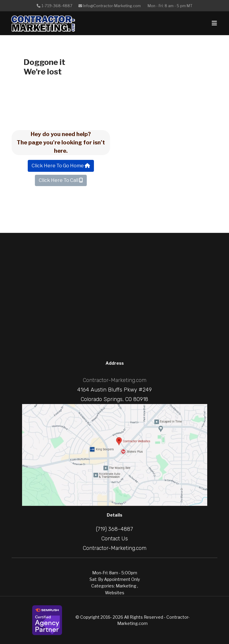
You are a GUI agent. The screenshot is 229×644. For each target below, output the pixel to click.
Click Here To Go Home (61, 166)
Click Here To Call (61, 180)
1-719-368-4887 (57, 6)
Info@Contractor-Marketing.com (112, 6)
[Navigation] (214, 23)
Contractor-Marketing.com (115, 380)
